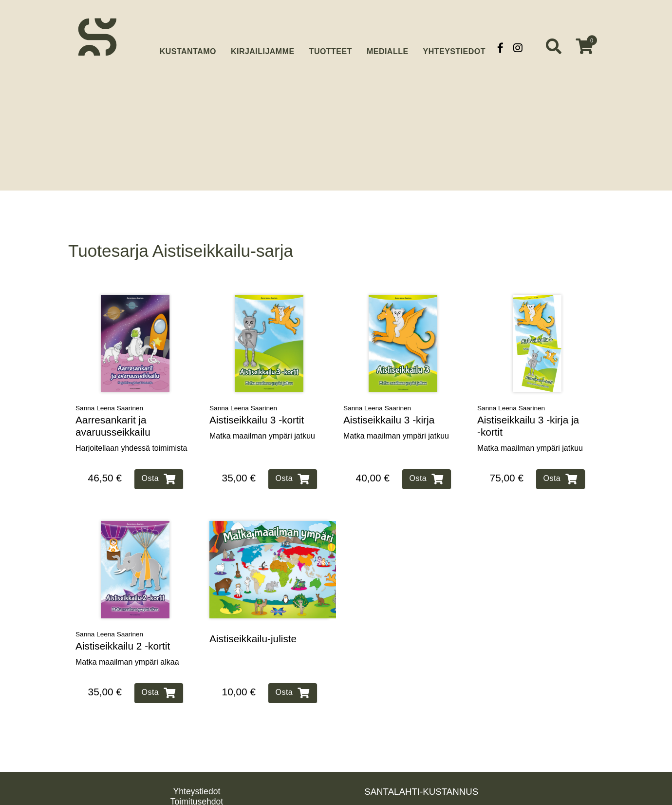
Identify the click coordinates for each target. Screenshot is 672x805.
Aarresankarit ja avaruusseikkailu (113, 409)
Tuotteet (331, 48)
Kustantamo (188, 47)
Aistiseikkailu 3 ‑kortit (257, 403)
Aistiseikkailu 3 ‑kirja (389, 403)
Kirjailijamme (263, 48)
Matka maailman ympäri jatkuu (262, 419)
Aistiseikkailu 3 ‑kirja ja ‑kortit (528, 409)
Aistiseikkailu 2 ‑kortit (123, 629)
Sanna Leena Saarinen (109, 392)
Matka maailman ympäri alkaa (127, 645)
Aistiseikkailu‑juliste (253, 622)
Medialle (388, 48)
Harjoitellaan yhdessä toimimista (131, 431)
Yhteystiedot (454, 48)
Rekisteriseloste (197, 795)
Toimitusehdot (197, 785)
